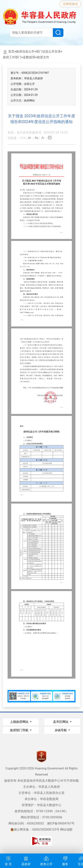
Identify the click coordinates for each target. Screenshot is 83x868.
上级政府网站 (20, 722)
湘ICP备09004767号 (61, 823)
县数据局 (29, 57)
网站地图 (66, 830)
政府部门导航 (20, 730)
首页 (11, 51)
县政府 (26, 860)
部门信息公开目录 (48, 51)
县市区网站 (61, 722)
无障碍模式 (70, 4)
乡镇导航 (61, 730)
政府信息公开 (25, 51)
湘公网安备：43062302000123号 (35, 830)
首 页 (8, 860)
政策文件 (43, 57)
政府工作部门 (12, 57)
